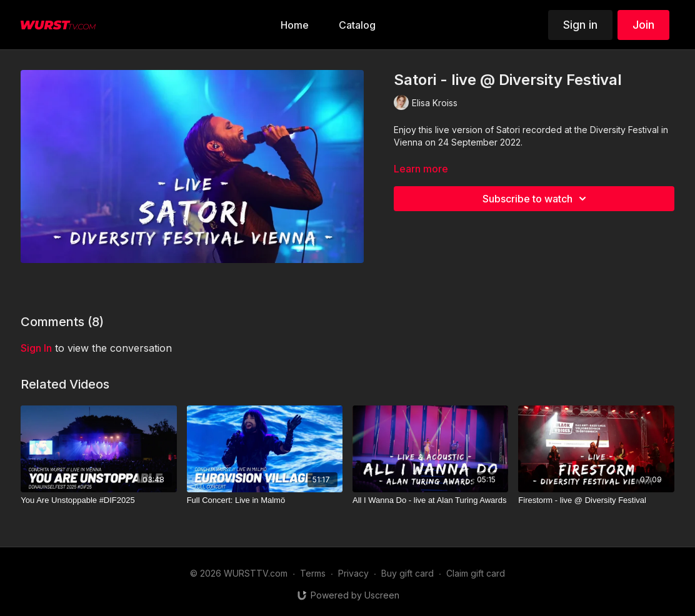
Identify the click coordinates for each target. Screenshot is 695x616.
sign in (36, 348)
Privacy (353, 573)
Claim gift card (476, 573)
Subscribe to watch (536, 199)
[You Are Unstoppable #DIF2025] (98, 500)
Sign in (580, 25)
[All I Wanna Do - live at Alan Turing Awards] (430, 500)
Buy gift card (407, 573)
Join (643, 25)
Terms (313, 573)
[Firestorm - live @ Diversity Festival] (596, 500)
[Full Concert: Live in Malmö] (265, 500)
